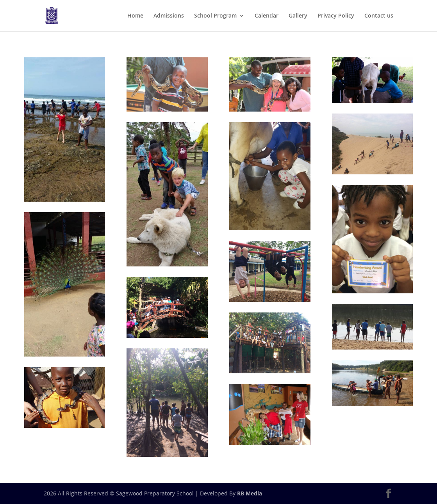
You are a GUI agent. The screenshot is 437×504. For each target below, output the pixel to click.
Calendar (267, 16)
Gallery (298, 16)
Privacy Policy (336, 16)
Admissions (169, 16)
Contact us (379, 16)
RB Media (250, 493)
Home (135, 16)
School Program (215, 16)
